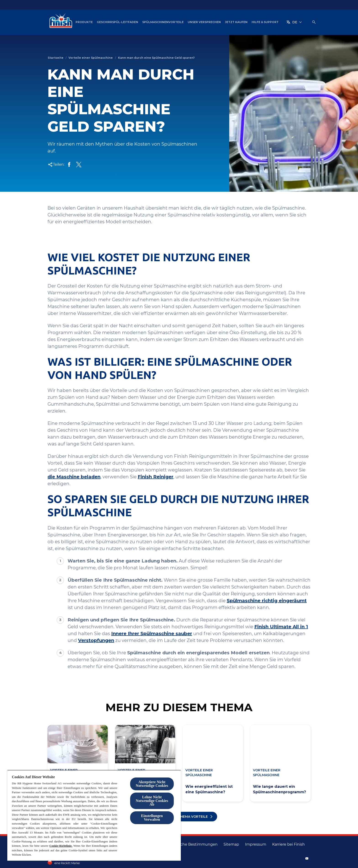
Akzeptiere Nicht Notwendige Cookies (152, 784)
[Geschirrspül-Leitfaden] (117, 22)
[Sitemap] (231, 844)
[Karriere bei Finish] (288, 844)
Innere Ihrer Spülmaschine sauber (152, 634)
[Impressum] (256, 844)
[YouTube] (307, 858)
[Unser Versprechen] (204, 22)
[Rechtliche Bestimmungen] (192, 844)
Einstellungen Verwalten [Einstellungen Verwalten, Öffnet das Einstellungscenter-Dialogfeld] (152, 818)
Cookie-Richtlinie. (61, 846)
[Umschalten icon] (314, 22)
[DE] (294, 22)
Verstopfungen (96, 640)
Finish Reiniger (155, 477)
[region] (94, 815)
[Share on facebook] (69, 165)
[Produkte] (84, 22)
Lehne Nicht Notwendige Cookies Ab (152, 801)
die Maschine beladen (74, 477)
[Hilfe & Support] (265, 22)
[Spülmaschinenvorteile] (163, 22)
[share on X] (79, 165)
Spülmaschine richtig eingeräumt (267, 601)
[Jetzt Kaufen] (236, 22)
